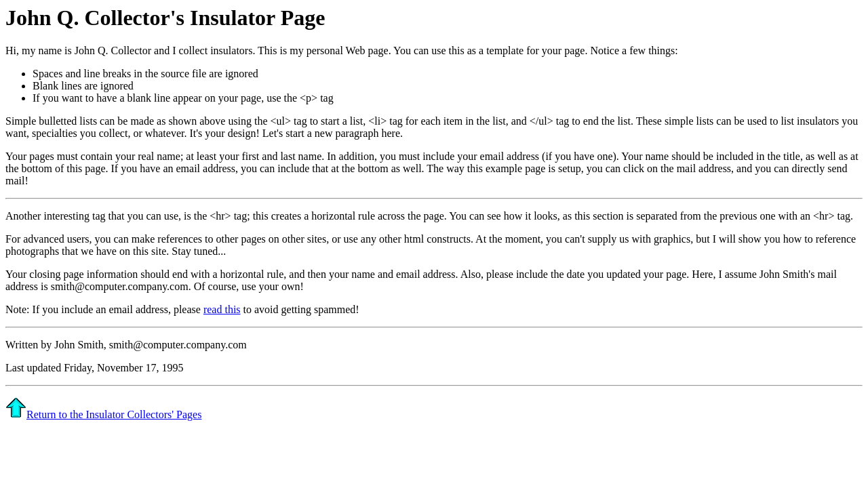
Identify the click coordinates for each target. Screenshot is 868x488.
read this (222, 309)
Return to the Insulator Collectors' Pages (103, 414)
